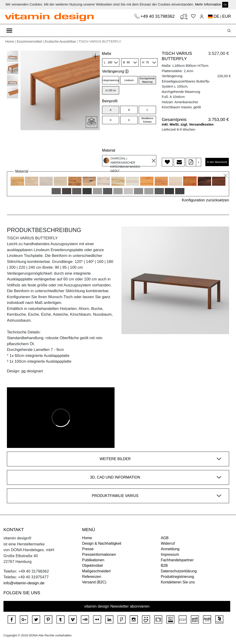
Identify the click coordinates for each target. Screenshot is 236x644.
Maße (107, 54)
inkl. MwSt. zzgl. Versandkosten (188, 124)
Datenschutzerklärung (179, 571)
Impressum (170, 554)
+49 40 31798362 (158, 16)
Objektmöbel (92, 566)
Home (10, 41)
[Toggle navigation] (9, 30)
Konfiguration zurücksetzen (205, 200)
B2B (164, 566)
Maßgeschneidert (96, 571)
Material (109, 150)
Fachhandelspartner (177, 560)
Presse (88, 549)
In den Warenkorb (217, 162)
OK (225, 5)
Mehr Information (208, 4)
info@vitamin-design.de (24, 583)
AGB (165, 538)
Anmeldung (170, 549)
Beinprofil (110, 101)
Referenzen (92, 577)
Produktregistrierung (177, 577)
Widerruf (168, 543)
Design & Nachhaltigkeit (102, 543)
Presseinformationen (99, 554)
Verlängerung (115, 71)
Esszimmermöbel (29, 41)
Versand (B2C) (94, 582)
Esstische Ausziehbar (60, 41)
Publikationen (93, 560)
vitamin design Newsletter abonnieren (117, 606)
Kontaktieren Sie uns (178, 582)
